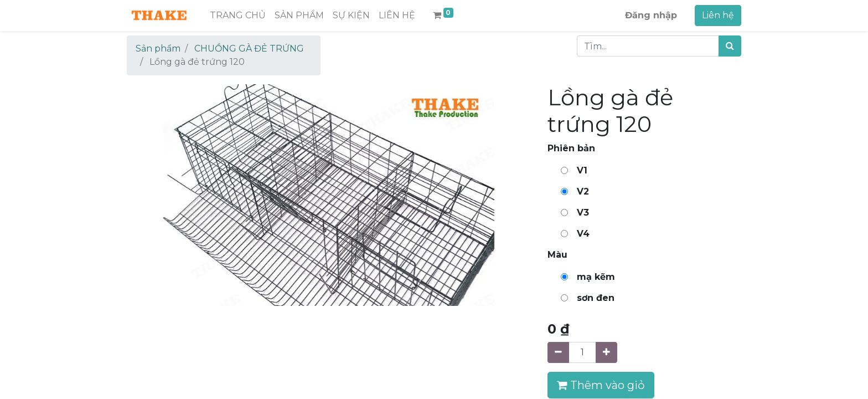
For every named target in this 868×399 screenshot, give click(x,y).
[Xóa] (558, 352)
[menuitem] (238, 16)
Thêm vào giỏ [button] (601, 385)
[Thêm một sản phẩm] (606, 352)
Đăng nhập (651, 15)
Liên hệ (718, 15)
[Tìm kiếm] (730, 46)
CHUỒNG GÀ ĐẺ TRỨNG (249, 48)
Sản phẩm (158, 48)
